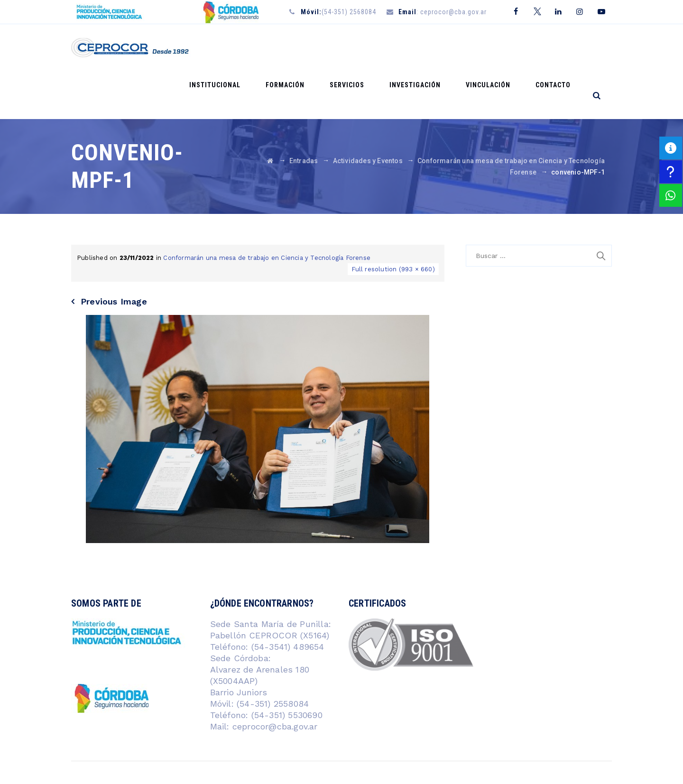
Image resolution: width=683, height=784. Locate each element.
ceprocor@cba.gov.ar (275, 679)
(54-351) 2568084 (338, 12)
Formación (321, 48)
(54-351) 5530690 (285, 668)
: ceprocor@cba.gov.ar (443, 12)
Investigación (435, 48)
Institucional (258, 48)
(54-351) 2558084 (271, 656)
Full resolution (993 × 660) (393, 222)
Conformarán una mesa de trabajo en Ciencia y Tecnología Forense (267, 210)
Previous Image (114, 254)
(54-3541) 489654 (288, 599)
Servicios (375, 48)
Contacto (557, 48)
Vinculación (500, 48)
